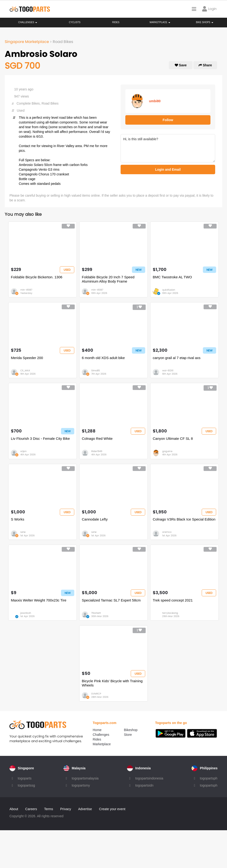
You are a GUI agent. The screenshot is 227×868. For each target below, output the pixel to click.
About (14, 809)
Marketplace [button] (160, 22)
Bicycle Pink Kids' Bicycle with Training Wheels (112, 683)
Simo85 (96, 370)
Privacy (66, 809)
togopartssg (26, 785)
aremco (167, 532)
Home (97, 730)
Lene (23, 532)
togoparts (25, 778)
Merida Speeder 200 (27, 358)
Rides (116, 22)
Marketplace (102, 744)
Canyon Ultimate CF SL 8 (173, 438)
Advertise (85, 809)
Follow (168, 120)
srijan (23, 451)
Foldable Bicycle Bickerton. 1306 (37, 277)
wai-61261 (168, 370)
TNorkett (96, 613)
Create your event (112, 809)
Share (205, 65)
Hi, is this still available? (168, 148)
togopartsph (209, 778)
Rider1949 (97, 451)
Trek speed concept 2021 (173, 600)
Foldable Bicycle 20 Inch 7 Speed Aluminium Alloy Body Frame (108, 279)
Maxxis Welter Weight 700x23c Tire (39, 600)
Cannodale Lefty (95, 519)
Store (128, 735)
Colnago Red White (97, 438)
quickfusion (169, 290)
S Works (17, 519)
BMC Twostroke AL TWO (172, 277)
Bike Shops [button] (205, 22)
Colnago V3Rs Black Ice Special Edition (184, 519)
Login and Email (168, 169)
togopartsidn (144, 785)
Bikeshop (131, 730)
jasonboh (26, 613)
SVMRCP (96, 694)
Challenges (28, 22)
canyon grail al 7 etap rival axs (177, 358)
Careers (31, 809)
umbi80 (155, 101)
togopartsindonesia (149, 778)
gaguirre (167, 451)
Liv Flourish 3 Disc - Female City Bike (40, 438)
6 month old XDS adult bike (103, 358)
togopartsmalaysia (85, 778)
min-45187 (26, 290)
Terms (48, 809)
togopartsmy (81, 785)
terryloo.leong (170, 613)
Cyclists (75, 22)
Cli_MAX (25, 370)
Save (181, 65)
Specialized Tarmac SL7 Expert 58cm (111, 600)
